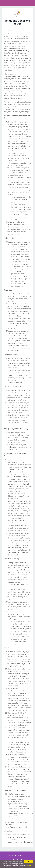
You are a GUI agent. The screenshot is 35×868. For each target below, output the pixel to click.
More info (28, 866)
